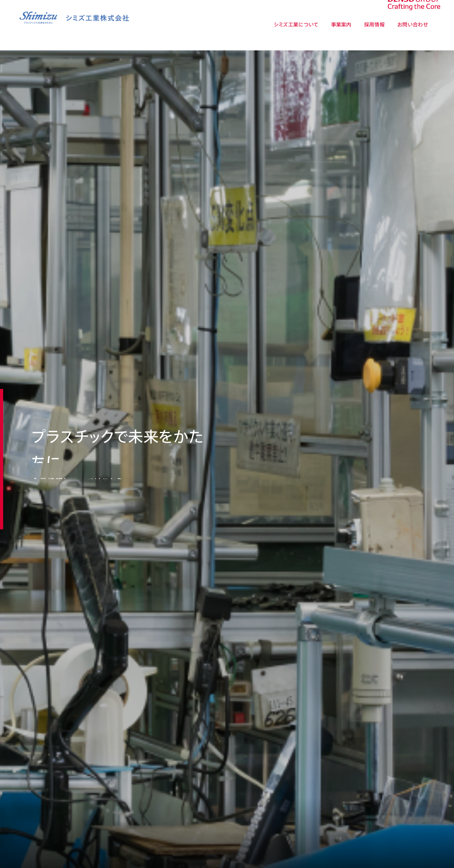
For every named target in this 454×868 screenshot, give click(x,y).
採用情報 (374, 36)
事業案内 (341, 36)
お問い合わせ (413, 36)
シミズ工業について (296, 36)
